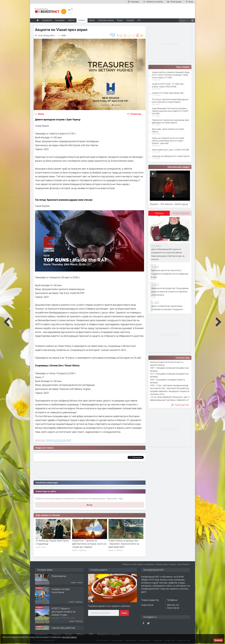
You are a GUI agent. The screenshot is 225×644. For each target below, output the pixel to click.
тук (121, 499)
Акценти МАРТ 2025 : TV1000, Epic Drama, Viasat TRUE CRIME (168, 85)
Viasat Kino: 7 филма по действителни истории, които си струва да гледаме (89, 544)
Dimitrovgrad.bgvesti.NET (58, 441)
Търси (124, 613)
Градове (130, 20)
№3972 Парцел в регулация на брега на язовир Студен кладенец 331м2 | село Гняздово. (63, 621)
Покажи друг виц (180, 405)
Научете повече (69, 637)
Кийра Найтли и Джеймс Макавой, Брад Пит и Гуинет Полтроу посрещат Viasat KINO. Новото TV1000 (171, 75)
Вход (90, 505)
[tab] (159, 214)
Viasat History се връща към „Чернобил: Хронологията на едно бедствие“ (124, 544)
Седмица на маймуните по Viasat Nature (171, 156)
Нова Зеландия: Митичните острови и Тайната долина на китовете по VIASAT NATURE (170, 111)
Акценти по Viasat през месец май (168, 93)
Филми (41, 114)
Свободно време (106, 20)
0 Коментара (136, 114)
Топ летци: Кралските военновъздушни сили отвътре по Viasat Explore (170, 101)
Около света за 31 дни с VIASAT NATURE (170, 150)
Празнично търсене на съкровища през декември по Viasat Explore (170, 121)
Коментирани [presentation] (181, 213)
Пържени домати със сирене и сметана (109, 606)
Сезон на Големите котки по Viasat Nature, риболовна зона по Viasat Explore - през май (168, 141)
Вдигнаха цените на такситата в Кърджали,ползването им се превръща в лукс (170, 274)
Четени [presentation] (159, 213)
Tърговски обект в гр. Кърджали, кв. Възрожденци (63, 579)
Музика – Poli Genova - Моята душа (169, 204)
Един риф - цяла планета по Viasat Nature (168, 130)
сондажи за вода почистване (60, 597)
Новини (82, 20)
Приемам (218, 640)
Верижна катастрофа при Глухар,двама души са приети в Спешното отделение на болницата (170, 292)
